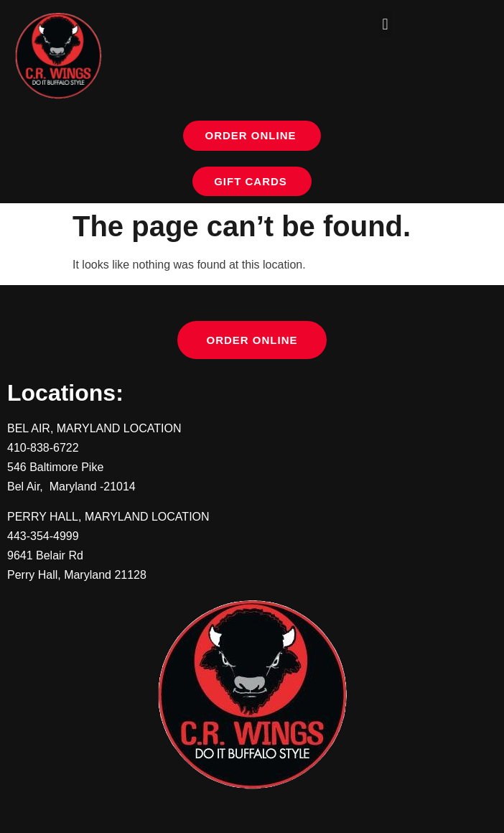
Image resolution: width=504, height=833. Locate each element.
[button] (385, 24)
